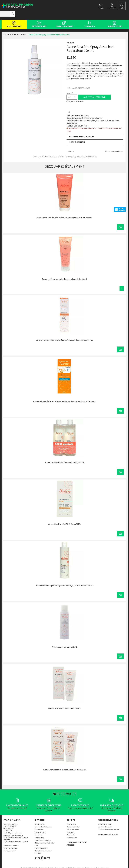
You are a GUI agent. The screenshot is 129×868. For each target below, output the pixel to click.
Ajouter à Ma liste (75, 94)
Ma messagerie (72, 830)
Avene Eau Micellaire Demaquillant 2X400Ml (65, 455)
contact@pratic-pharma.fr (13, 826)
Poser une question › (114, 144)
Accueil (6, 27)
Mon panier (70, 825)
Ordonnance (39, 830)
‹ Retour (70, 144)
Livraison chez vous (105, 819)
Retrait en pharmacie (105, 817)
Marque (15, 27)
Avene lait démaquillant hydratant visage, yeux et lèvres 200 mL (64, 578)
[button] (72, 89)
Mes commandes (73, 822)
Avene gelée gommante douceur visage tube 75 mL (64, 272)
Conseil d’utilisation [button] (81, 129)
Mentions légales (41, 841)
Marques (89, 17)
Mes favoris (70, 828)
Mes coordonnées (73, 819)
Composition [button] (77, 135)
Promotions (14, 17)
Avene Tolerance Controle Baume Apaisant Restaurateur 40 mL (65, 332)
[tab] (95, 129)
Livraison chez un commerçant (109, 822)
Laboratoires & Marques (43, 819)
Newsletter (39, 828)
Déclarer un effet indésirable (45, 835)
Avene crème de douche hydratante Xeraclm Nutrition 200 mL (64, 210)
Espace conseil (40, 825)
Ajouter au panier (94, 90)
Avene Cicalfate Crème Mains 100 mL (64, 701)
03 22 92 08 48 (8, 823)
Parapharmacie (64, 17)
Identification (71, 817)
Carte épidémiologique (43, 833)
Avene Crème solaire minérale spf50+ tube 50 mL (65, 762)
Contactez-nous (9, 843)
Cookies (38, 846)
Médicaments (39, 17)
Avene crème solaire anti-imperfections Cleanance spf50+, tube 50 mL (65, 394)
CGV (37, 838)
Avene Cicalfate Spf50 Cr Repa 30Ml (64, 517)
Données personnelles (43, 843)
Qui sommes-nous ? (11, 838)
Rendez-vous (115, 17)
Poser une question (10, 841)
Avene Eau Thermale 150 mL (65, 639)
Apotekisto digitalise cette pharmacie (93, 860)
